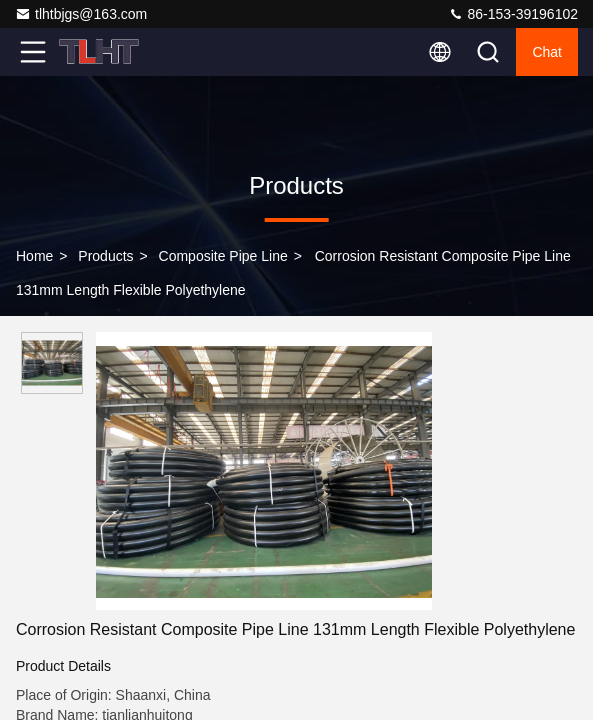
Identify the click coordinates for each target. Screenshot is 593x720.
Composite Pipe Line (223, 256)
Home (34, 256)
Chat (547, 52)
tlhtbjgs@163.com (81, 14)
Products (105, 256)
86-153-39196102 (513, 14)
